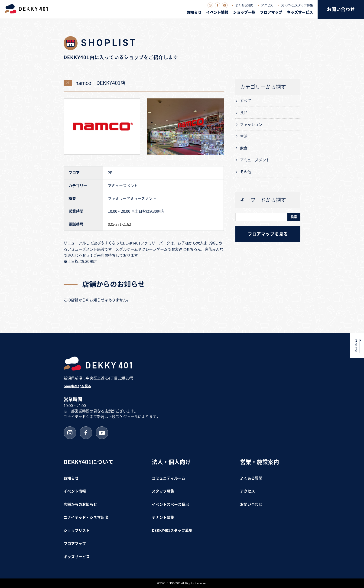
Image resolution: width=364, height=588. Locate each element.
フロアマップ (271, 12)
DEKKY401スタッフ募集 (297, 5)
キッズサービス (300, 12)
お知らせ (194, 12)
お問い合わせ (341, 9)
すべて (246, 101)
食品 (244, 113)
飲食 (244, 148)
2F (68, 83)
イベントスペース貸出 (170, 504)
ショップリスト (77, 530)
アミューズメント (255, 160)
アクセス (267, 5)
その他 (246, 172)
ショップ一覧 (244, 12)
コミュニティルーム (169, 478)
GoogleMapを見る (77, 386)
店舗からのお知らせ (80, 504)
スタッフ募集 (163, 491)
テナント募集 (163, 517)
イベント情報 (217, 12)
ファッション (251, 124)
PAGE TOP (356, 346)
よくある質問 (244, 5)
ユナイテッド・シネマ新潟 (86, 517)
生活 (244, 136)
